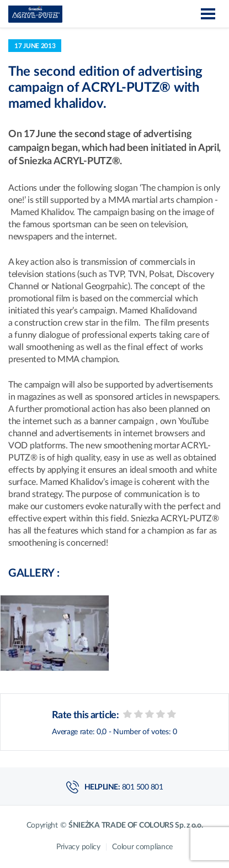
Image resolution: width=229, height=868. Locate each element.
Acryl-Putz (35, 14)
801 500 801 (143, 787)
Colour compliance (142, 847)
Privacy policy (79, 847)
